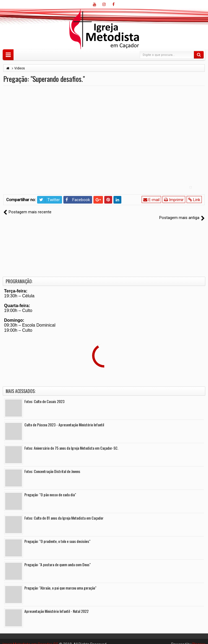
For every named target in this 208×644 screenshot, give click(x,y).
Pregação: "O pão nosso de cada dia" (50, 489)
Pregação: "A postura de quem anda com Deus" (58, 559)
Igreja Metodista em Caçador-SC (30, 639)
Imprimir (174, 200)
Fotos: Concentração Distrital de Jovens (52, 466)
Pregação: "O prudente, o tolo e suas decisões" (57, 535)
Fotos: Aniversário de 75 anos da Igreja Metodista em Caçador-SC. (71, 442)
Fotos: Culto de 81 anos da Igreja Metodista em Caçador (64, 512)
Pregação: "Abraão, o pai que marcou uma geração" (60, 582)
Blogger (199, 639)
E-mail (151, 200)
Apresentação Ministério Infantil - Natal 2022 (56, 605)
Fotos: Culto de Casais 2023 (44, 396)
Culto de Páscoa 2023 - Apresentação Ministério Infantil (64, 419)
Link (194, 200)
